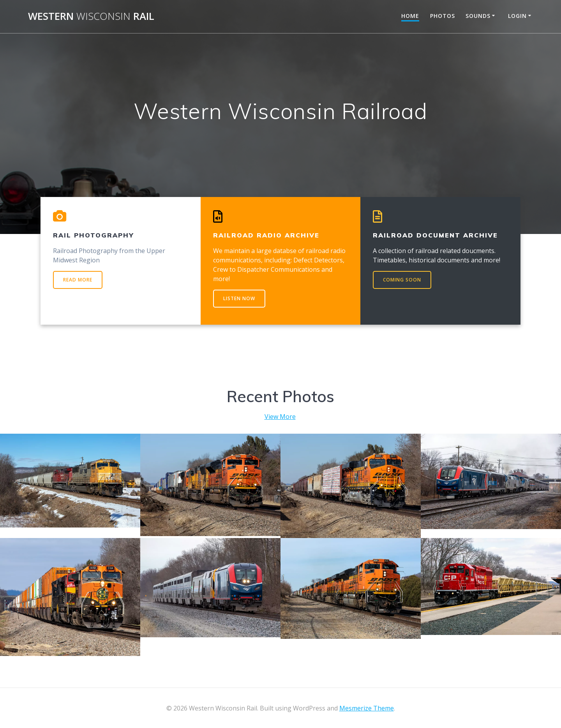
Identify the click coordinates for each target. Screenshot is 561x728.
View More (280, 417)
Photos (443, 16)
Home (410, 16)
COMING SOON (402, 280)
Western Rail (91, 16)
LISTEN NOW (239, 298)
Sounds (478, 16)
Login (517, 16)
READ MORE (78, 280)
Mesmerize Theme (367, 708)
